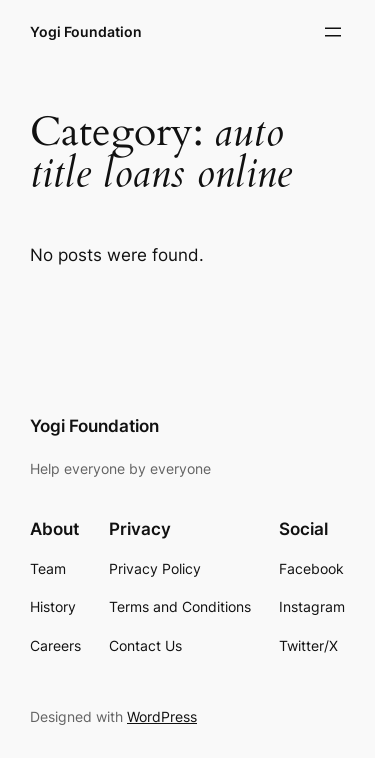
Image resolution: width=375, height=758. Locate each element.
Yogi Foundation (86, 31)
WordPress (162, 716)
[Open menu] (333, 32)
